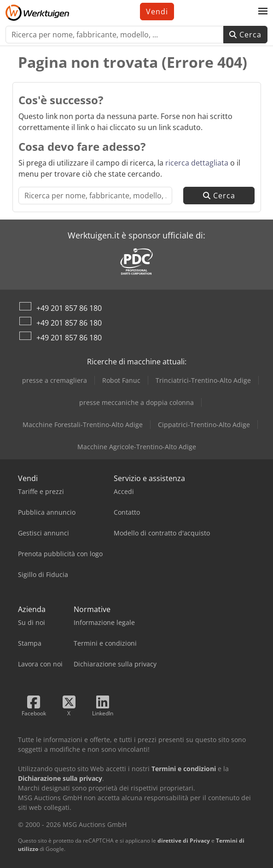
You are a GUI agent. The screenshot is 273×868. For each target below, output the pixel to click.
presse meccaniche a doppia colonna (136, 402)
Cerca (245, 35)
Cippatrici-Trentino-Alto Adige (204, 425)
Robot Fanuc (121, 380)
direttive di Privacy (184, 841)
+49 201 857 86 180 (69, 308)
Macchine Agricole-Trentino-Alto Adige (137, 447)
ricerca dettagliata (197, 163)
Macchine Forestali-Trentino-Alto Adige (83, 425)
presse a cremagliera (55, 380)
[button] (263, 12)
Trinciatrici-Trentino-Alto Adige (203, 380)
